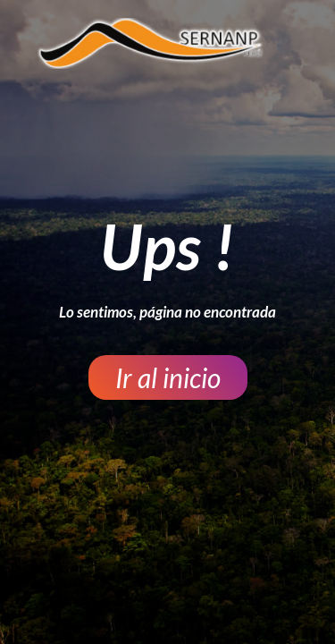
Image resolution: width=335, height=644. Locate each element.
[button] (168, 377)
